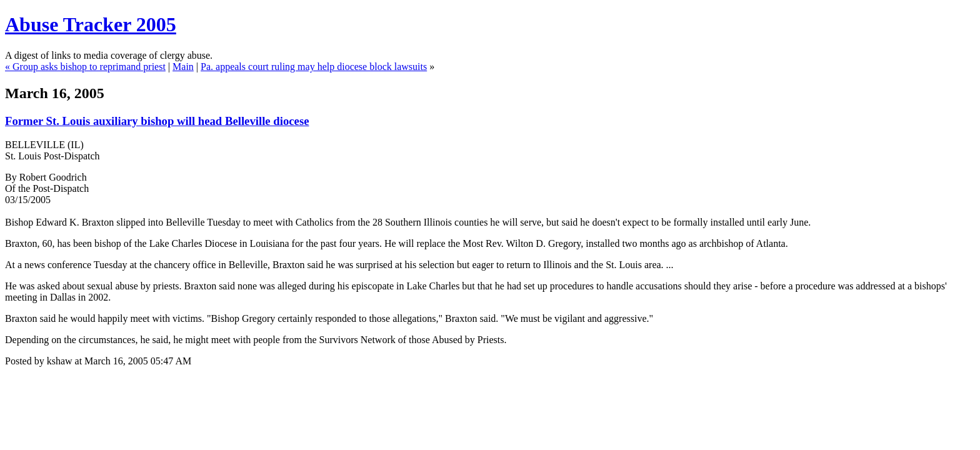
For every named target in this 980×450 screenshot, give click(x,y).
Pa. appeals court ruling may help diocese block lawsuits (314, 67)
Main (183, 67)
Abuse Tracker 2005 (91, 24)
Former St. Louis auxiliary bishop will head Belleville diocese (157, 121)
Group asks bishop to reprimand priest (89, 67)
